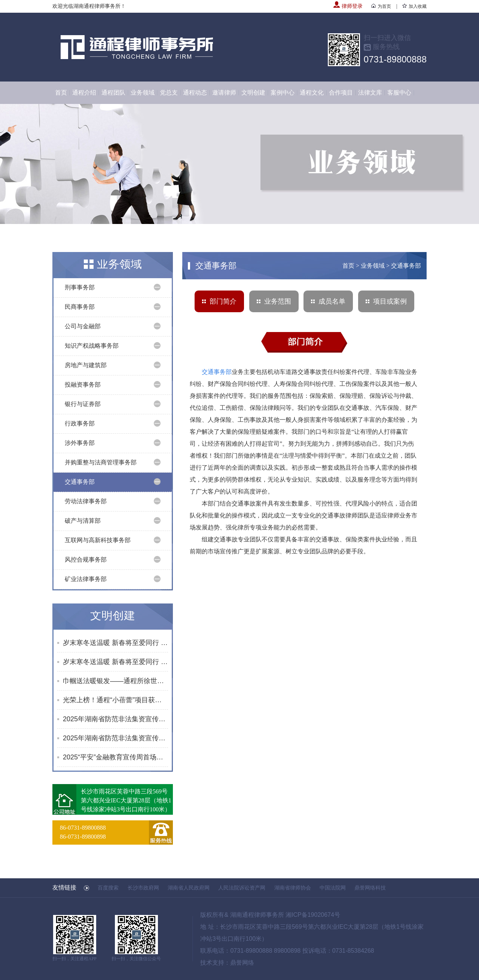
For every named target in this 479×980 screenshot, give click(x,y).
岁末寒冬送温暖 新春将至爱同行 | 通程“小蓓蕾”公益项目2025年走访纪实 (115, 643)
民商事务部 (80, 307)
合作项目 (341, 93)
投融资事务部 (83, 385)
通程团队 (113, 93)
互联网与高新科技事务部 (98, 540)
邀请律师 (224, 93)
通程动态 (195, 93)
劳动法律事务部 (86, 501)
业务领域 (143, 93)
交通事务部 (80, 482)
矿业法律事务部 (86, 579)
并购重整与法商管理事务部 (101, 462)
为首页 (381, 6)
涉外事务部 (80, 443)
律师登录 (348, 6)
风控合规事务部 (86, 560)
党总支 (169, 93)
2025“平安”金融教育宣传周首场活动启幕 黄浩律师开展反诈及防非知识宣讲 (115, 757)
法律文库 (370, 93)
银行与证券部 (83, 404)
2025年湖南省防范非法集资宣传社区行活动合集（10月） (115, 719)
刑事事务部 (80, 287)
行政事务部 (80, 423)
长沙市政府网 (143, 888)
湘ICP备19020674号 (313, 915)
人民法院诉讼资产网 (242, 888)
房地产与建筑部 (86, 365)
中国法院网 (333, 888)
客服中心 (399, 93)
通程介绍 (84, 93)
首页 (61, 93)
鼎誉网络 (242, 963)
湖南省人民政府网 (189, 888)
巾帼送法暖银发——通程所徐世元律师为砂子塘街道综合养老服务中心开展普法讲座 (115, 681)
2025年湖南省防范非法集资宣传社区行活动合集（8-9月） (115, 738)
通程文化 (312, 93)
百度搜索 (108, 888)
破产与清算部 (83, 521)
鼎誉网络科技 (370, 888)
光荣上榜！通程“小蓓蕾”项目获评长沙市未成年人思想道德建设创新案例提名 (115, 700)
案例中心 (283, 93)
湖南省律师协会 (293, 888)
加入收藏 (414, 6)
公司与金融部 (83, 326)
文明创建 (253, 93)
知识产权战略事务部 (92, 346)
